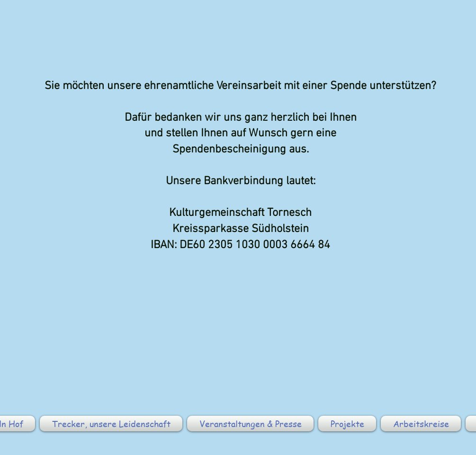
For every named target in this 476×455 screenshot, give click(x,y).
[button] (111, 424)
